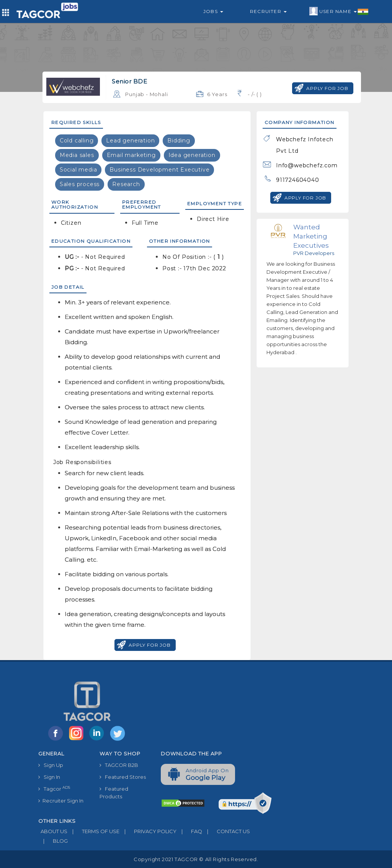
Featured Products (114, 793)
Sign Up (51, 765)
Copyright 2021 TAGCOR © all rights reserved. (196, 859)
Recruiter (268, 11)
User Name (339, 11)
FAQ (189, 831)
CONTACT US (226, 831)
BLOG (53, 841)
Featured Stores (123, 777)
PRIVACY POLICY (148, 831)
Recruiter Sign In (61, 801)
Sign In (49, 777)
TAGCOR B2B (119, 765)
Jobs (213, 11)
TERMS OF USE (93, 831)
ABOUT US (53, 831)
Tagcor (54, 789)
